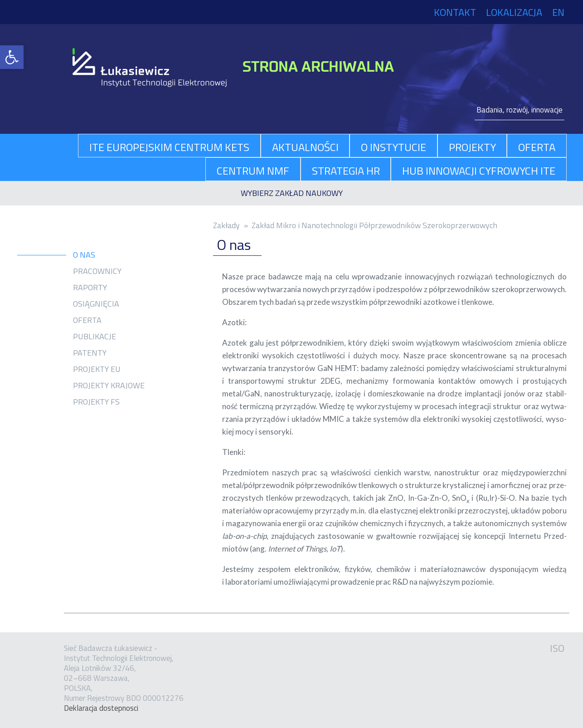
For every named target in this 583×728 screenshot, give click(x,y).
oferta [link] (537, 147)
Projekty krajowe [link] (109, 386)
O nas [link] (84, 255)
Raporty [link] (90, 288)
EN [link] (558, 12)
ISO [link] (557, 648)
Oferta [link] (87, 320)
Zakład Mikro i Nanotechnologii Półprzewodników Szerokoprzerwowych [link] (374, 225)
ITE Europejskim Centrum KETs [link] (169, 147)
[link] (12, 57)
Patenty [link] (90, 353)
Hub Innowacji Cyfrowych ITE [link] (479, 171)
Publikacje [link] (95, 337)
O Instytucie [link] (394, 147)
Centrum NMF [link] (253, 171)
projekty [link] (472, 147)
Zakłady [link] (226, 225)
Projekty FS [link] (96, 402)
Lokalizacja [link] (514, 12)
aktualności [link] (305, 147)
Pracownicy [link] (97, 271)
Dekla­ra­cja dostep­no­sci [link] (101, 708)
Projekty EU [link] (97, 369)
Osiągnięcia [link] (96, 304)
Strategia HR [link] (346, 171)
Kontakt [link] (455, 12)
